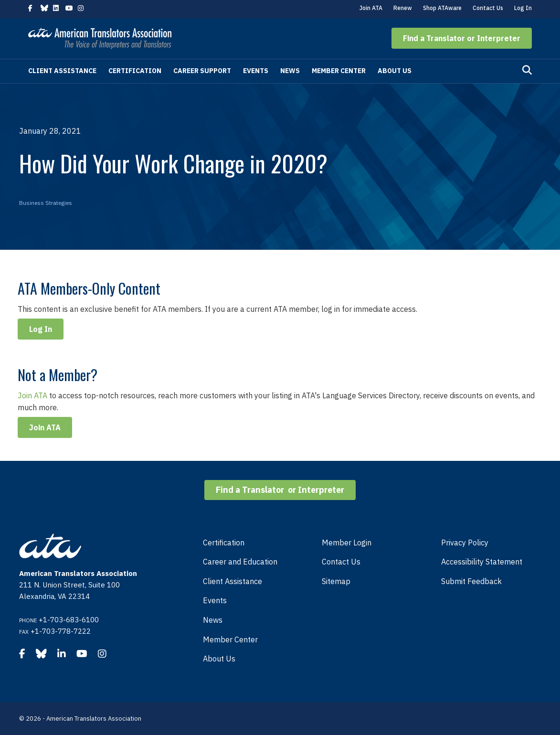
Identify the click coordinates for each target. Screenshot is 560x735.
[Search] (527, 70)
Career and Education (240, 562)
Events (256, 71)
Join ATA (371, 8)
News (290, 71)
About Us (395, 71)
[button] (462, 38)
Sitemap (336, 581)
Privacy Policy (465, 543)
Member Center (339, 71)
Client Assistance (62, 71)
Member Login (347, 543)
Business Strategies (46, 203)
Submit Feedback (471, 581)
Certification (135, 71)
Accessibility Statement (482, 562)
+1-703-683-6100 (69, 620)
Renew (403, 8)
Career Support (202, 71)
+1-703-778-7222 (61, 631)
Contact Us (488, 8)
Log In (523, 8)
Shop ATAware (442, 8)
